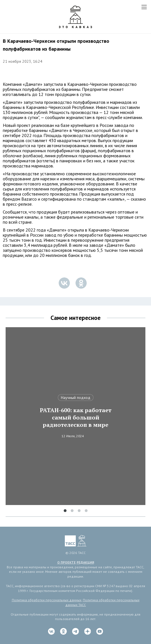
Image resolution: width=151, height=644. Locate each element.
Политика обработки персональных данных (47, 600)
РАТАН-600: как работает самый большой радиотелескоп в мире (76, 418)
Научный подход (76, 398)
